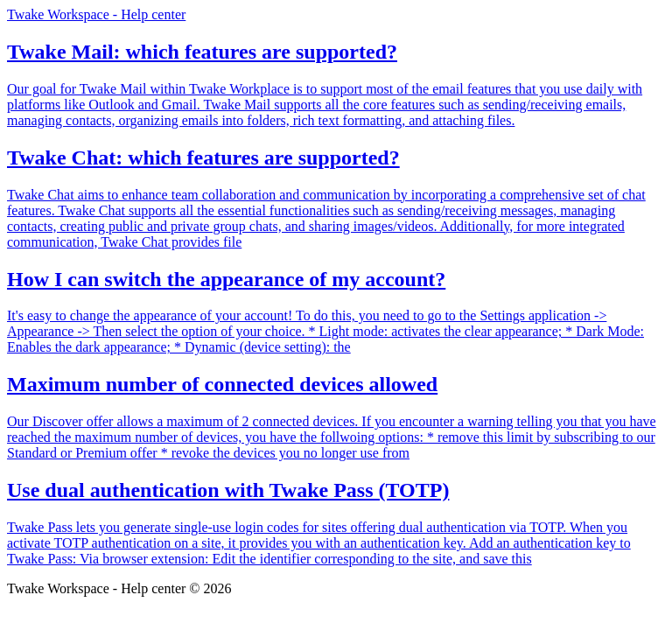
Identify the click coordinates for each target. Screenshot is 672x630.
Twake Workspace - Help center (96, 14)
